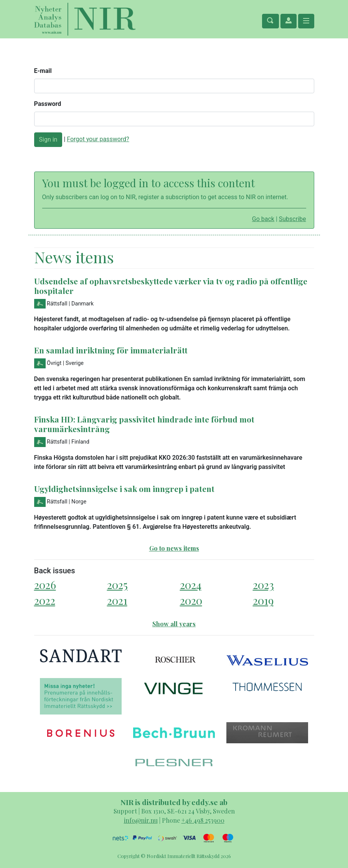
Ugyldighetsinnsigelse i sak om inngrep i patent (124, 488)
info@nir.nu (141, 820)
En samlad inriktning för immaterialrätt (111, 350)
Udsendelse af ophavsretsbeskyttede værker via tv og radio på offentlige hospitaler (171, 286)
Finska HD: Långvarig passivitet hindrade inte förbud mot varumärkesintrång (144, 424)
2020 (191, 600)
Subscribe (293, 219)
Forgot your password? (98, 139)
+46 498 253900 (203, 820)
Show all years (174, 624)
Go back (263, 219)
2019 (263, 600)
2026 (45, 585)
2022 (45, 600)
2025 (117, 585)
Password (48, 104)
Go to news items (174, 548)
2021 (117, 600)
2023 (263, 585)
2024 (191, 585)
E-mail (43, 71)
